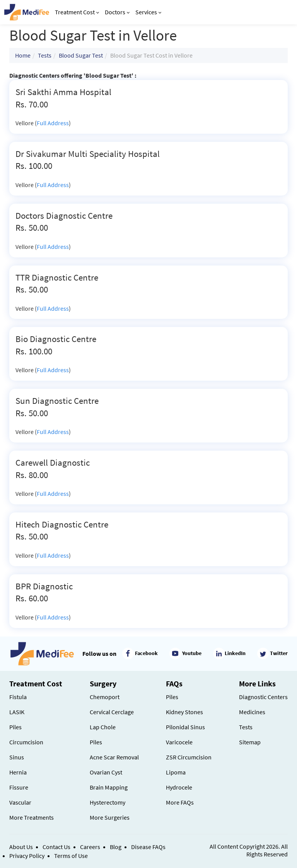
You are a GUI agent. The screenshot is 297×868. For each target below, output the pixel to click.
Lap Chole (103, 727)
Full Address (53, 123)
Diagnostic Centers (263, 697)
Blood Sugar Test (81, 55)
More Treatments (32, 817)
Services (148, 12)
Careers (90, 847)
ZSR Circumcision (189, 757)
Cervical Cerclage (112, 712)
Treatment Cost (77, 12)
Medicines (252, 712)
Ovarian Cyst (106, 772)
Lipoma (176, 772)
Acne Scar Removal (114, 757)
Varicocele (179, 742)
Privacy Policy (27, 856)
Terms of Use (71, 856)
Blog (116, 847)
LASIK (17, 712)
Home (23, 55)
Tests (45, 55)
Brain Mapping (109, 787)
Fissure (19, 787)
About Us (21, 847)
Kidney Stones (184, 712)
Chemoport (105, 697)
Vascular (20, 802)
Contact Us (56, 847)
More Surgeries (110, 817)
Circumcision (26, 742)
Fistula (18, 697)
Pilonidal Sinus (185, 727)
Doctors (117, 12)
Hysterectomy (108, 802)
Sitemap (250, 742)
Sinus (17, 757)
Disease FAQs (148, 847)
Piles (15, 727)
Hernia (18, 772)
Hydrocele (179, 787)
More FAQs (180, 802)
